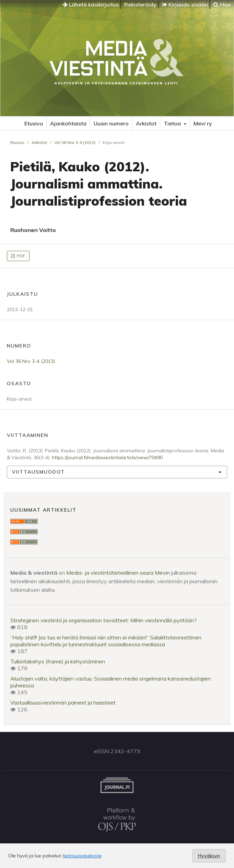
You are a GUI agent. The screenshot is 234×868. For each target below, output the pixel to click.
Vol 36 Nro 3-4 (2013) (75, 142)
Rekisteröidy (140, 4)
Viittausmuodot (38, 472)
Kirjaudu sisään (185, 4)
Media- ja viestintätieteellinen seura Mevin (118, 573)
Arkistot (146, 123)
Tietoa (173, 123)
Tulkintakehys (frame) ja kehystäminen (58, 661)
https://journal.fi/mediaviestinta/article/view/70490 (107, 457)
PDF (20, 256)
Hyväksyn (209, 856)
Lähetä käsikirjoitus (91, 4)
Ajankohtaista (68, 123)
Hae (222, 4)
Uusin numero (111, 123)
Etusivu (34, 123)
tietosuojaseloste (82, 856)
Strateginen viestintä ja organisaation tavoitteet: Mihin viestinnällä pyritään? (103, 620)
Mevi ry (203, 123)
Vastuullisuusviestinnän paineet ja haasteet (63, 702)
